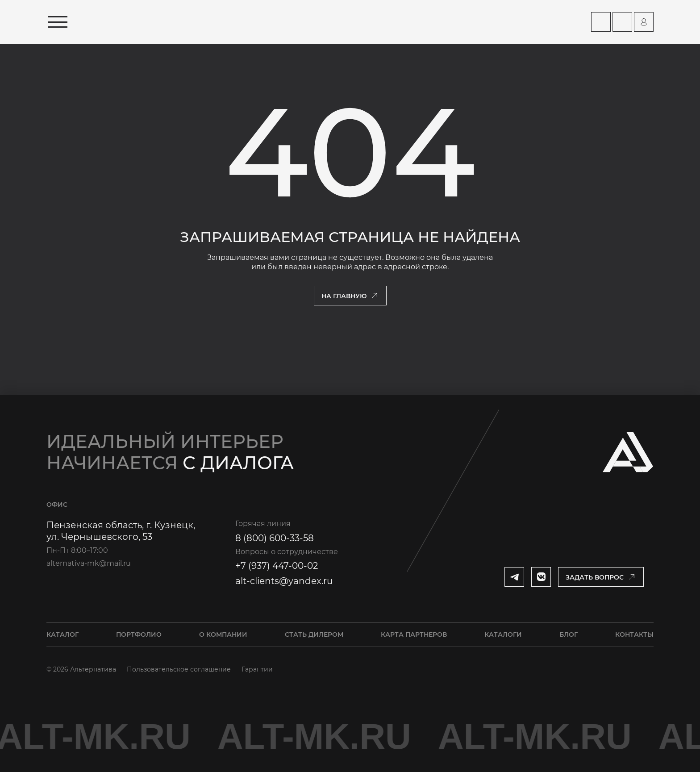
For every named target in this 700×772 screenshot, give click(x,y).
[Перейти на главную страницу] (166, 22)
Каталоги (503, 634)
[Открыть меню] (58, 22)
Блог (569, 634)
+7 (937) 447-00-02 (277, 566)
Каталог (62, 634)
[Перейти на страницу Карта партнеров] (601, 22)
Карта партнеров (414, 634)
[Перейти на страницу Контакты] (622, 22)
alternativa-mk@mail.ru (89, 563)
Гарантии (257, 669)
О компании (223, 634)
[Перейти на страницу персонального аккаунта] (644, 22)
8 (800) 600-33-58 (275, 538)
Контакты (634, 634)
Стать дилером (314, 634)
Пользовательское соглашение (179, 669)
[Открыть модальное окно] (601, 577)
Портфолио (139, 634)
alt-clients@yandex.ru (284, 581)
